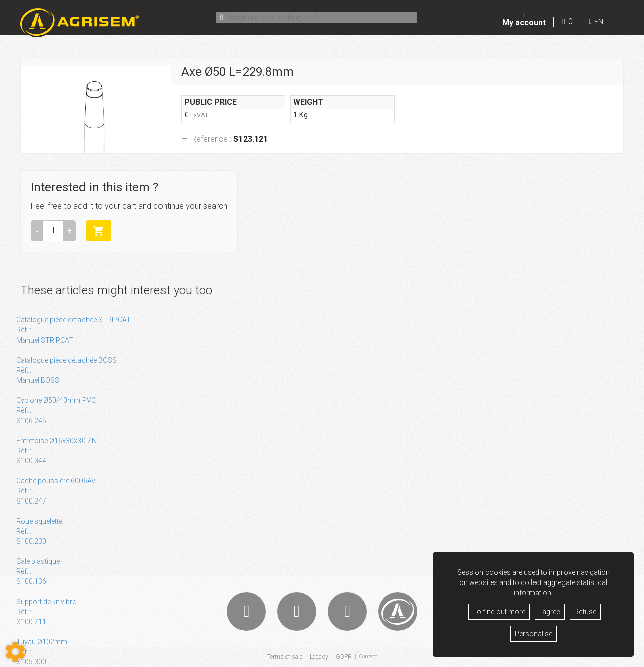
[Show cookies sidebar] (15, 652)
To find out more (499, 612)
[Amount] (53, 231)
